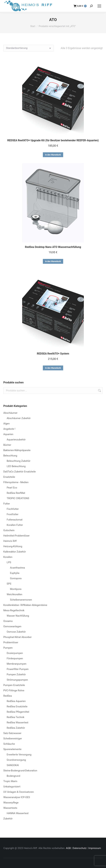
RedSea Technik (15, 717)
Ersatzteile (9, 477)
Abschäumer (10, 413)
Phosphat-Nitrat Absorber (17, 637)
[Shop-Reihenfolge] (28, 48)
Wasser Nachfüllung (18, 616)
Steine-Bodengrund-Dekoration (20, 771)
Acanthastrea (17, 568)
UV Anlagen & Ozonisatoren (19, 792)
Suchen (99, 391)
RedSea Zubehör (16, 728)
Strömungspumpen (17, 680)
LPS (9, 562)
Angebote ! (9, 429)
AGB (68, 848)
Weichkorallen (14, 594)
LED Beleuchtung (16, 466)
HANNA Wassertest (18, 813)
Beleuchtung (10, 456)
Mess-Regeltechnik (14, 610)
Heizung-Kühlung (13, 546)
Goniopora (16, 578)
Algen (6, 424)
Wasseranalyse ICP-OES (17, 797)
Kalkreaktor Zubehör (15, 552)
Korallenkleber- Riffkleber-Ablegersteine (25, 605)
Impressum (95, 848)
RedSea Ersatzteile (17, 707)
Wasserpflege (11, 803)
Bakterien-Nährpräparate (17, 450)
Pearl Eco (12, 488)
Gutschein (9, 530)
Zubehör (8, 819)
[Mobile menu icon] (99, 6)
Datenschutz (80, 848)
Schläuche (9, 744)
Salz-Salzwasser (12, 733)
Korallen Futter (15, 525)
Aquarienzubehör (16, 440)
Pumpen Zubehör (16, 674)
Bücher (7, 445)
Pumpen (8, 648)
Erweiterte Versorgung (19, 755)
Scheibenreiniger (13, 739)
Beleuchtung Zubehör (18, 461)
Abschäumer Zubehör (19, 418)
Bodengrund (13, 776)
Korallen (8, 557)
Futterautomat (15, 520)
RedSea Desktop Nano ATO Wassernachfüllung (53, 247)
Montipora (16, 589)
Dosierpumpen (15, 653)
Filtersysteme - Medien (16, 482)
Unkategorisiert (12, 787)
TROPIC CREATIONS (18, 498)
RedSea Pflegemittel (18, 712)
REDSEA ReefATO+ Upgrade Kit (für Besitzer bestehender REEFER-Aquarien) (53, 140)
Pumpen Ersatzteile (14, 685)
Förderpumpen (15, 658)
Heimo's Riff (10, 541)
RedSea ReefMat (16, 493)
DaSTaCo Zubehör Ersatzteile (19, 472)
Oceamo (8, 621)
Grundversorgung (16, 760)
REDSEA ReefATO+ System (53, 354)
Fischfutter (13, 509)
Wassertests (10, 808)
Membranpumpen (16, 664)
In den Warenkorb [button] (53, 155)
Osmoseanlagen (12, 626)
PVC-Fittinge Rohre (14, 690)
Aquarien (8, 434)
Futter (7, 504)
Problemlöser (11, 642)
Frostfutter (13, 514)
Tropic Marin (10, 781)
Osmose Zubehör (16, 632)
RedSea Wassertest (17, 723)
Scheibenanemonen (21, 600)
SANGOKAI (13, 765)
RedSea (8, 696)
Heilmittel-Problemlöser (16, 536)
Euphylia (15, 573)
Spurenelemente (12, 749)
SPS (9, 584)
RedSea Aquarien (16, 701)
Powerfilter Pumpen (18, 669)
